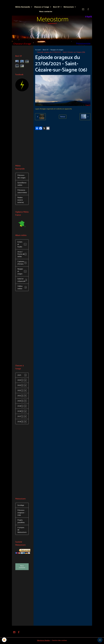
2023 (19, 386)
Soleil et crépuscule (23, 280)
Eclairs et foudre (22, 245)
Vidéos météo (22, 288)
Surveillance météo (22, 184)
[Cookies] (4, 640)
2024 (19, 381)
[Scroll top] (100, 640)
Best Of (57, 7)
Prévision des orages (21, 177)
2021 (19, 396)
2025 (19, 376)
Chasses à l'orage (42, 7)
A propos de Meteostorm (22, 531)
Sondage (21, 506)
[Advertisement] (22, 128)
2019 (19, 407)
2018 (19, 412)
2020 (19, 401)
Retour (63, 117)
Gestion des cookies (59, 641)
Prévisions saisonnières (22, 192)
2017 (19, 417)
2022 (19, 391)
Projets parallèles (21, 522)
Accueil (38, 50)
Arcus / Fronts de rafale (22, 255)
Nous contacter (46, 12)
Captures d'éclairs (22, 263)
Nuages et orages (57, 50)
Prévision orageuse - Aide (21, 513)
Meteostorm (69, 7)
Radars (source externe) (21, 200)
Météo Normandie (23, 7)
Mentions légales (43, 641)
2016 (19, 422)
